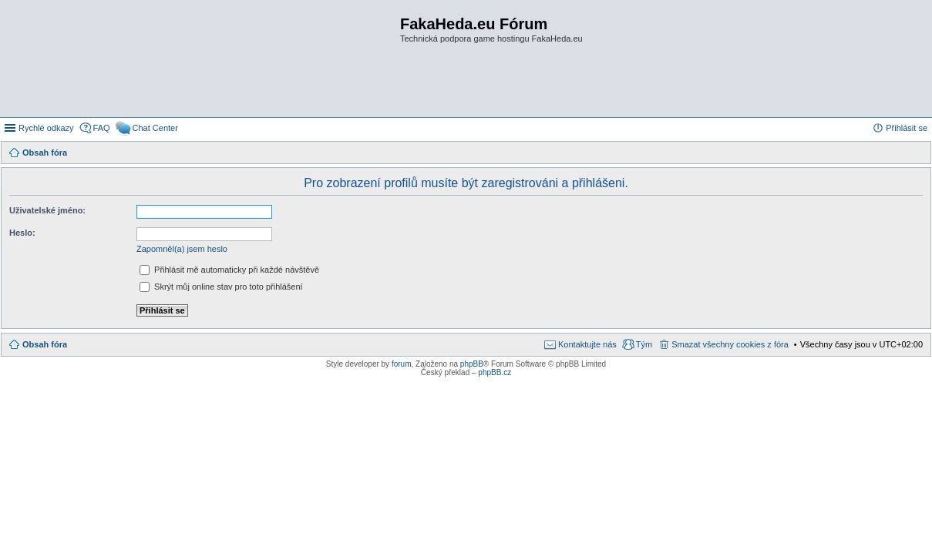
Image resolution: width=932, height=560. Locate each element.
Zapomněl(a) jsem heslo (182, 249)
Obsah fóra (45, 344)
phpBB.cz (495, 372)
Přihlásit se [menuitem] (907, 128)
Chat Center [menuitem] (155, 128)
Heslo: (22, 233)
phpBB (472, 364)
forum (402, 364)
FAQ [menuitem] (102, 128)
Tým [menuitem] (644, 344)
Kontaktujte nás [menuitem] (587, 344)
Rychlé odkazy (46, 128)
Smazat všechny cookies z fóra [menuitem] (730, 344)
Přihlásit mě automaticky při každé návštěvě (229, 270)
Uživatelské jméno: (47, 210)
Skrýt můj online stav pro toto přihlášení (221, 287)
